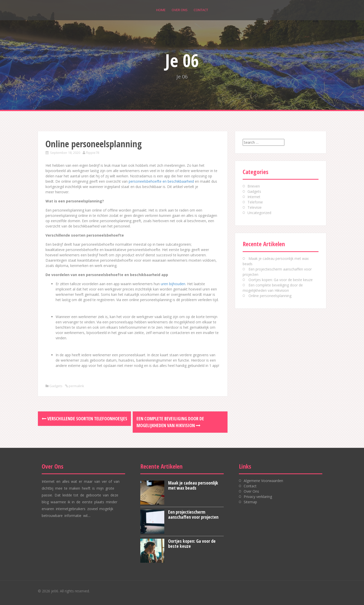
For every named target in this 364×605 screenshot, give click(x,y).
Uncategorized (259, 213)
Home (161, 10)
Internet (254, 197)
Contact (201, 10)
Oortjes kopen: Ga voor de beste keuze (281, 280)
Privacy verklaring (258, 497)
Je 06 (182, 60)
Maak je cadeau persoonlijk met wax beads (193, 485)
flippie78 (93, 153)
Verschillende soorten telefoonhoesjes (84, 419)
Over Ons (180, 10)
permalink (76, 386)
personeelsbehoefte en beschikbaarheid (161, 181)
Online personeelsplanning (270, 296)
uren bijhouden (173, 284)
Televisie (255, 207)
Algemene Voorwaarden (263, 481)
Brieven (254, 186)
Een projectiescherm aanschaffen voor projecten (193, 514)
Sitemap (250, 502)
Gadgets (56, 386)
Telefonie (255, 202)
